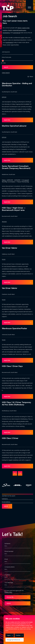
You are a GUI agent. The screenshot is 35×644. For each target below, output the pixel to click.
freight (10, 30)
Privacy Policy (8, 593)
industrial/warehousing (19, 30)
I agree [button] (9, 635)
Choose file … (10, 597)
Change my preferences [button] (13, 640)
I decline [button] (18, 635)
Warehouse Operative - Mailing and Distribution (17, 84)
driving (20, 28)
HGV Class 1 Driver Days (12, 366)
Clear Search (6, 72)
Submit (6, 507)
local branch (9, 42)
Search (6, 67)
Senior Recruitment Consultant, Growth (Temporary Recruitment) (16, 167)
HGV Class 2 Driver (10, 438)
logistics (5, 30)
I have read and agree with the (15, 591)
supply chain (26, 28)
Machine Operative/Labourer (14, 126)
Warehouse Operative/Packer (15, 328)
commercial (17, 33)
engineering (6, 33)
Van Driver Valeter (10, 248)
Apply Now (7, 120)
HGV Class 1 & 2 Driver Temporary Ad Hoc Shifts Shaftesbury (16, 403)
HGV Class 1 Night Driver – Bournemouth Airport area (14, 209)
